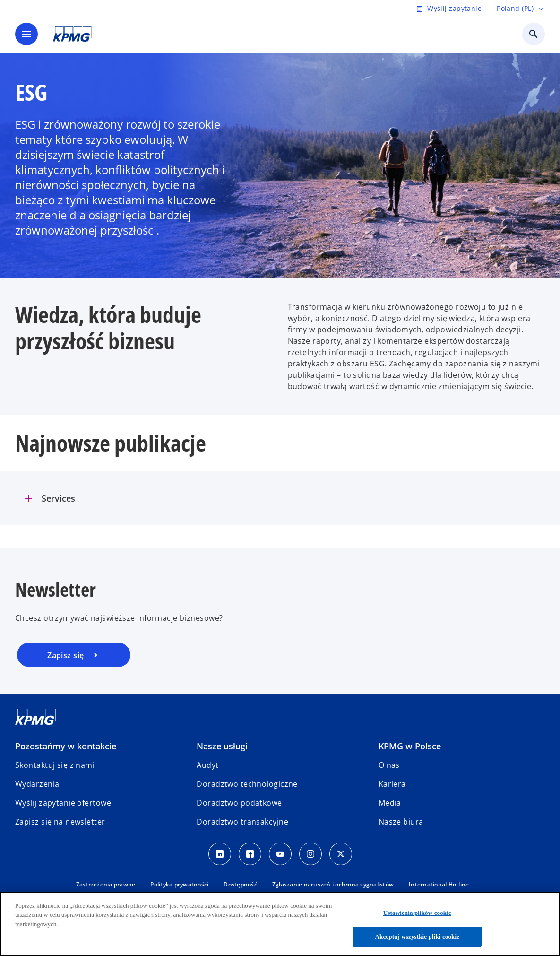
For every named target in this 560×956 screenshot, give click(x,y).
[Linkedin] (220, 854)
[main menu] (26, 34)
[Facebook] (250, 854)
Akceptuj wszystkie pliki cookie (417, 936)
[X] (341, 854)
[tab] (280, 498)
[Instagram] (310, 854)
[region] (280, 924)
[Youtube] (280, 854)
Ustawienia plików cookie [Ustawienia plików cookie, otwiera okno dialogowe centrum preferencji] (417, 913)
